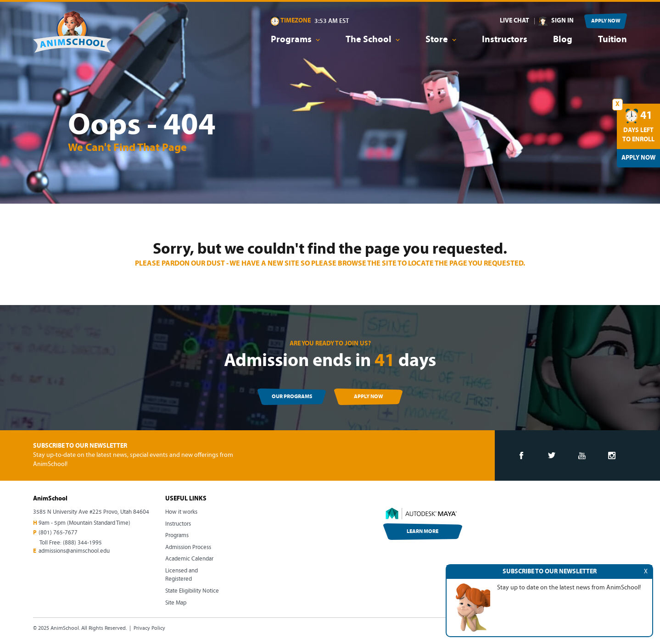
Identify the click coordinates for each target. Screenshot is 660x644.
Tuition (612, 40)
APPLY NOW (606, 21)
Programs (177, 536)
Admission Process (188, 547)
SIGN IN (562, 21)
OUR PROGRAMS (292, 397)
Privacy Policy (149, 628)
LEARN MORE (422, 532)
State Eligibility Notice (192, 591)
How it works (181, 512)
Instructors (505, 40)
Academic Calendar (189, 559)
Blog (563, 40)
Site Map (176, 603)
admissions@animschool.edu (74, 551)
